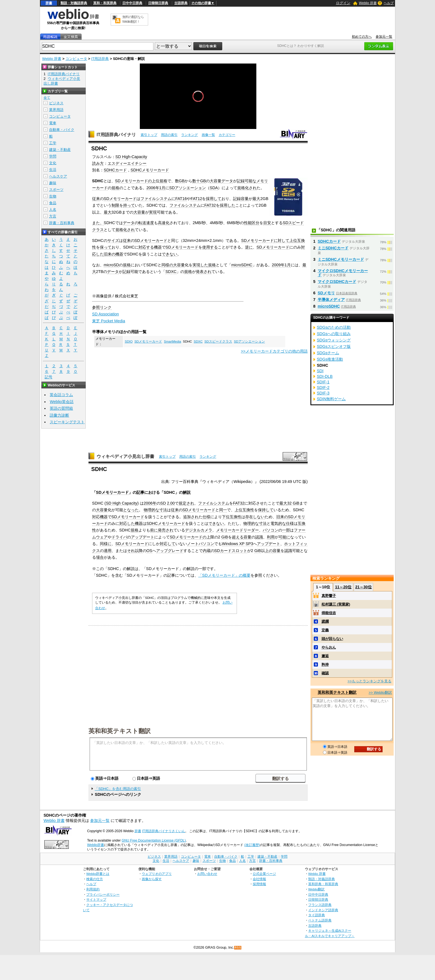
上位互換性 (244, 510)
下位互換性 (232, 517)
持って (129, 205)
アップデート (143, 537)
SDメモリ (326, 293)
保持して (266, 510)
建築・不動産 (60, 150)
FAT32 (210, 205)
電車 (53, 123)
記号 (49, 377)
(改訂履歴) (252, 845)
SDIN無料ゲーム (331, 399)
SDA (214, 188)
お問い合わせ (207, 874)
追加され (191, 517)
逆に (249, 247)
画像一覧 (208, 135)
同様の (167, 265)
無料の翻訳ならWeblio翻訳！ (133, 19)
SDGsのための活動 (334, 327)
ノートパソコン (201, 544)
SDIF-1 (323, 382)
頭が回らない (332, 639)
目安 (267, 223)
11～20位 (343, 587)
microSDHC (242, 265)
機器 (119, 254)
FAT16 (181, 199)
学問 (53, 156)
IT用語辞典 (100, 59)
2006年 (150, 503)
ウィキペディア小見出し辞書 (125, 456)
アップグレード (170, 551)
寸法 (163, 510)
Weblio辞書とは (98, 874)
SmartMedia (173, 341)
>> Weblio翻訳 (380, 692)
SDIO (129, 341)
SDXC (171, 272)
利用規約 (93, 889)
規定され (186, 503)
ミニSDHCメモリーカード (341, 259)
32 (289, 503)
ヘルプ (389, 3)
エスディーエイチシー (127, 163)
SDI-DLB (325, 376)
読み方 (98, 163)
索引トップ (149, 135)
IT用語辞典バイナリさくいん (164, 831)
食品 (53, 203)
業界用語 (56, 110)
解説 (187, 492)
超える (238, 537)
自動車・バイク (62, 130)
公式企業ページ (264, 874)
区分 (256, 223)
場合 (100, 557)
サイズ (113, 240)
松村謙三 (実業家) (336, 604)
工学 (53, 143)
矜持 (325, 664)
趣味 (53, 183)
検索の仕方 (95, 879)
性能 (248, 223)
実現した (200, 265)
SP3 (249, 544)
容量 (245, 199)
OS (149, 551)
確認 (325, 673)
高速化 (164, 223)
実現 (153, 212)
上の (269, 551)
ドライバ (119, 537)
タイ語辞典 (317, 915)
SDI (320, 371)
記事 (140, 492)
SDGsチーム (328, 353)
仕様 (206, 517)
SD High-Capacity (131, 157)
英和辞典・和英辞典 (323, 884)
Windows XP (233, 544)
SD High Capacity (122, 503)
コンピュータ (76, 59)
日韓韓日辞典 (158, 3)
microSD (111, 265)
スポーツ (56, 190)
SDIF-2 (323, 388)
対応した (127, 523)
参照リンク (102, 307)
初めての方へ (362, 37)
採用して (214, 199)
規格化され (247, 188)
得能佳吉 (329, 613)
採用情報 (259, 884)
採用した (227, 205)
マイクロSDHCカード (337, 282)
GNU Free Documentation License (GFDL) (154, 840)
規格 (163, 181)
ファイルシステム (156, 199)
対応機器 (100, 517)
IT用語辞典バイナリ (116, 135)
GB (182, 181)
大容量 (216, 181)
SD (163, 503)
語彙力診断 (59, 415)
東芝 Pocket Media (109, 321)
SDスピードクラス (218, 341)
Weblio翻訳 (316, 889)
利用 (271, 537)
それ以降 (135, 551)
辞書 (49, 3)
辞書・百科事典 (62, 223)
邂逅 (325, 656)
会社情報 (259, 879)
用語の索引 (169, 135)
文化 (53, 163)
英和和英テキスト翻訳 (120, 731)
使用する (210, 247)
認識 (259, 537)
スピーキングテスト (67, 422)
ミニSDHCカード (333, 248)
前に (154, 530)
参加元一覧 (384, 37)
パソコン (270, 530)
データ (227, 181)
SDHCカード (115, 170)
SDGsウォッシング (334, 340)
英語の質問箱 (61, 408)
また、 (98, 223)
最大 (256, 199)
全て (47, 98)
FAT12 (196, 199)
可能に (284, 537)
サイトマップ (96, 899)
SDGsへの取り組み (334, 334)
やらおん (329, 647)
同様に (106, 544)
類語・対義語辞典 (74, 3)
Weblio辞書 (96, 845)
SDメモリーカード (131, 181)
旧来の (110, 254)
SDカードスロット (231, 551)
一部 (286, 530)
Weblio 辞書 (368, 3)
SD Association (106, 314)
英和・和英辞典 (105, 3)
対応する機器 (150, 247)
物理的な (151, 510)
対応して (168, 544)
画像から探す (152, 879)
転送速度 (146, 223)
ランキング (189, 135)
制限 (115, 205)
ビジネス (56, 103)
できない (170, 254)
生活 (53, 170)
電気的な (278, 523)
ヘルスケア (58, 176)
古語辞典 (181, 3)
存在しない (255, 517)
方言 (53, 216)
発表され (204, 272)
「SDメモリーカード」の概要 (224, 575)
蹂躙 (325, 621)
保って (106, 247)
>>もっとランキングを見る (370, 681)
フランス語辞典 (320, 905)
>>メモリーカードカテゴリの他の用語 (274, 351)
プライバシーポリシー (103, 894)
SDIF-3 (323, 393)
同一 (223, 510)
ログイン (343, 3)
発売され (166, 530)
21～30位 (363, 587)
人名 (53, 210)
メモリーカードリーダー (237, 530)
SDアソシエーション (188, 188)
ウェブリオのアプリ (157, 874)
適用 (108, 551)
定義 (325, 630)
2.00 (171, 503)
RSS (238, 948)
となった (131, 510)
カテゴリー (227, 135)
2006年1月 (156, 188)
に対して (282, 240)
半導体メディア (331, 300)
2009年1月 (281, 265)
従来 (96, 199)
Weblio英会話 (62, 402)
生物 (53, 196)
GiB (296, 503)
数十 (196, 181)
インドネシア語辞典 (323, 910)
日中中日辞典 (132, 3)
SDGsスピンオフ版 (334, 346)
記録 (241, 181)
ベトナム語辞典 (320, 920)
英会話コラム (61, 395)
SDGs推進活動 (330, 359)
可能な (251, 181)
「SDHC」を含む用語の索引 (118, 789)
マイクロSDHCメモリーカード (343, 273)
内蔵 (207, 551)
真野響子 (329, 596)
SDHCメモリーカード (150, 170)
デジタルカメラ (199, 530)
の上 (152, 181)
